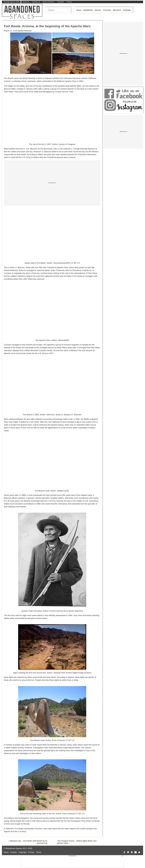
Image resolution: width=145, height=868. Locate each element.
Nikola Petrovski (25, 31)
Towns (79, 10)
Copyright (60, 2)
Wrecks (98, 10)
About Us (26, 2)
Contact (14, 852)
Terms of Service (48, 2)
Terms (39, 852)
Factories (107, 10)
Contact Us (36, 2)
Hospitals (127, 10)
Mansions (117, 10)
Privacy (69, 2)
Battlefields (88, 10)
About (6, 852)
